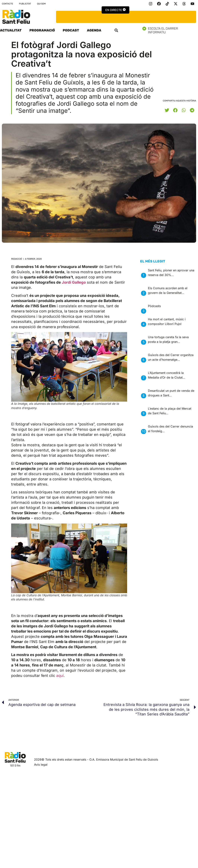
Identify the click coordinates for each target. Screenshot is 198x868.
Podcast (71, 30)
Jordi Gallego (74, 282)
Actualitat (11, 30)
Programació (42, 30)
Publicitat (25, 4)
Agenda (94, 30)
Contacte (7, 4)
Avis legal (41, 765)
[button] (116, 30)
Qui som (41, 4)
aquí (60, 676)
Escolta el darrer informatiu (170, 30)
